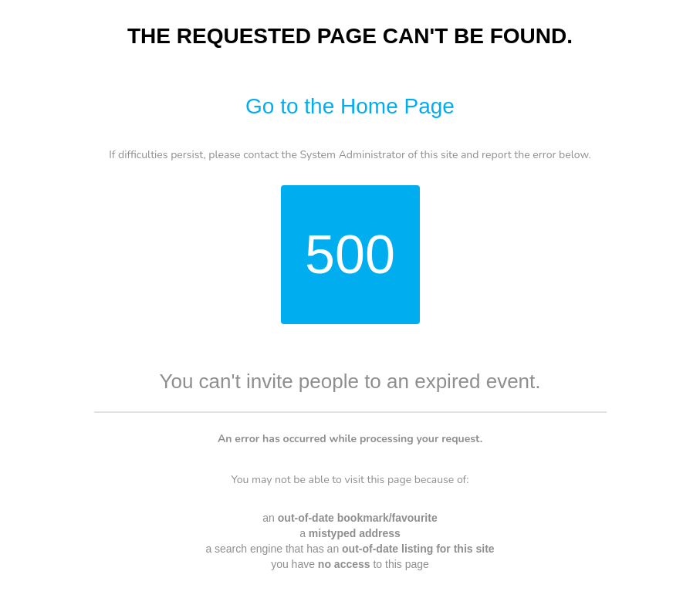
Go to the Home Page (350, 106)
